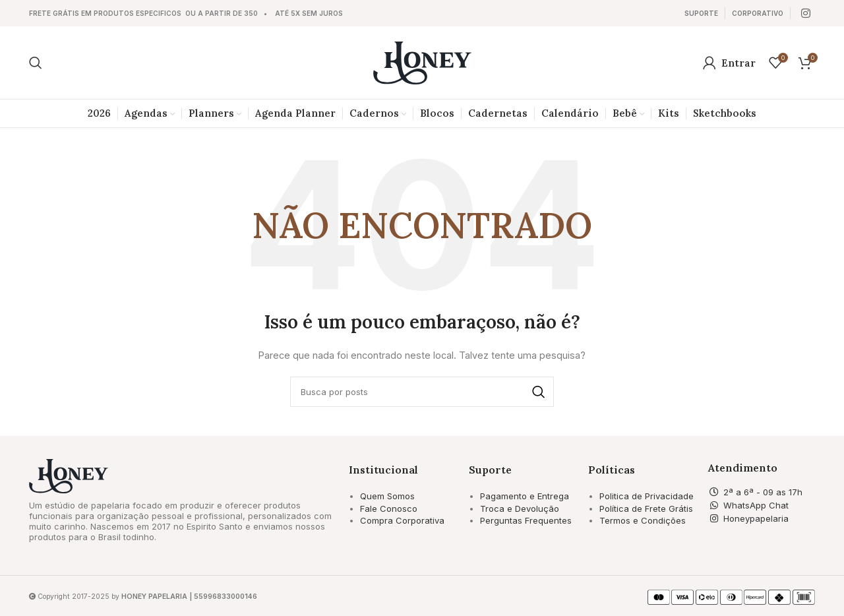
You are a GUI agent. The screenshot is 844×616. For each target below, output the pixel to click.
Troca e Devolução (520, 508)
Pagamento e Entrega (525, 496)
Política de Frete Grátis (646, 508)
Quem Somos (387, 496)
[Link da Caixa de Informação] (701, 13)
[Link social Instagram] (806, 13)
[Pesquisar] (36, 63)
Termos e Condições (643, 520)
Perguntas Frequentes (526, 520)
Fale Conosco (389, 508)
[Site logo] (422, 62)
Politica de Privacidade (647, 496)
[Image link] (69, 476)
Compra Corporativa (402, 520)
